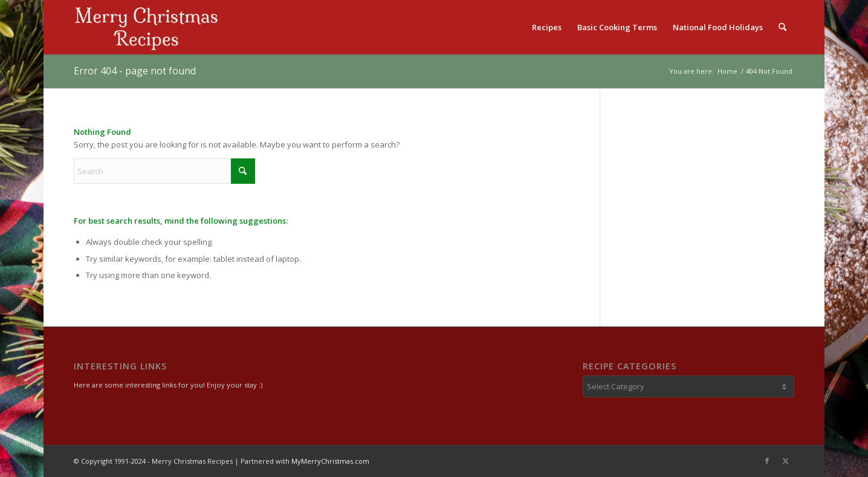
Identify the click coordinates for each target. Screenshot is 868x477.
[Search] (782, 27)
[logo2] (146, 27)
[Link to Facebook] (767, 461)
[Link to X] (785, 461)
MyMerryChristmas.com (330, 461)
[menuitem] (547, 27)
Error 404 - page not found (135, 71)
